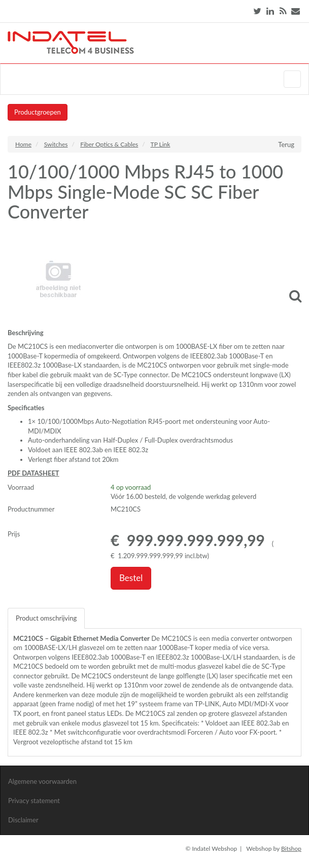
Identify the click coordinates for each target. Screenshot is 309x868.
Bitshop (291, 848)
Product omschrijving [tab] (46, 618)
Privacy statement (34, 801)
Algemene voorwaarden (42, 781)
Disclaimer (23, 820)
